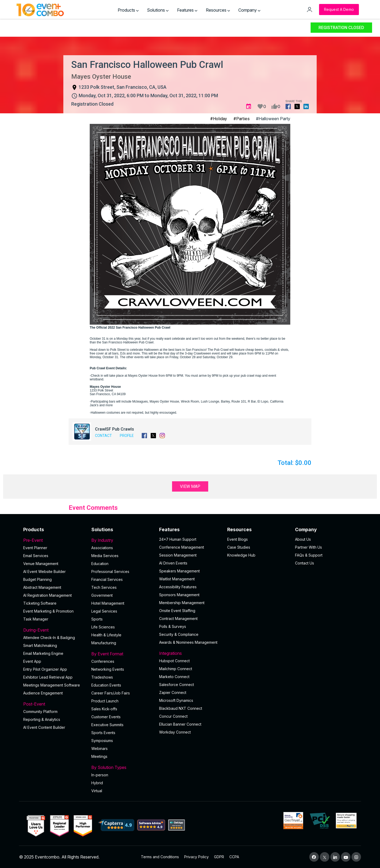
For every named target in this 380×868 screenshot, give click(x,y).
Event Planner (35, 548)
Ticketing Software (40, 603)
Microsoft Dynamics (176, 700)
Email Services (36, 556)
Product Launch (105, 701)
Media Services (105, 556)
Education (100, 564)
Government (102, 595)
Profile (127, 436)
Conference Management (182, 547)
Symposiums (102, 741)
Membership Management (182, 603)
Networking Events (108, 669)
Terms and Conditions (160, 857)
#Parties (241, 119)
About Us (303, 539)
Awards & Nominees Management (188, 642)
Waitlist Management (177, 579)
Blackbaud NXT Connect (181, 708)
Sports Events (103, 733)
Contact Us (305, 563)
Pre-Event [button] (54, 540)
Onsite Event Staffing (177, 611)
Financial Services (107, 579)
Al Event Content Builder (44, 727)
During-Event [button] (54, 630)
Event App (32, 661)
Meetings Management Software (52, 685)
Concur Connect (173, 716)
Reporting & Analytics (42, 719)
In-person (100, 775)
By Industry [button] (122, 540)
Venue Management (41, 564)
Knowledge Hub (241, 555)
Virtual (97, 791)
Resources (218, 10)
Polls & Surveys (173, 626)
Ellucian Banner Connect (180, 724)
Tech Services (104, 587)
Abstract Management (42, 587)
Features (187, 10)
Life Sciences (103, 627)
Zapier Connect (173, 692)
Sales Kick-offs (104, 709)
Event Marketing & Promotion (48, 611)
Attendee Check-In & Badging (49, 638)
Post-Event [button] (54, 704)
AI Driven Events (173, 563)
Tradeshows (102, 677)
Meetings (99, 756)
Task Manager (36, 619)
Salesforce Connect (177, 685)
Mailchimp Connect (176, 669)
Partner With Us (308, 547)
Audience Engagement (43, 693)
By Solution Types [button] (122, 767)
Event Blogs (237, 539)
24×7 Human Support (178, 539)
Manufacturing (104, 643)
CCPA (234, 857)
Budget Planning (37, 579)
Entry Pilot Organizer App (45, 669)
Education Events (106, 685)
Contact (103, 436)
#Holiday (218, 119)
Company (249, 10)
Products (128, 10)
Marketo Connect (174, 677)
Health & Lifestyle (106, 635)
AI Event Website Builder (44, 571)
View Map (190, 486)
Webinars (99, 748)
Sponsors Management (179, 595)
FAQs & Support (309, 555)
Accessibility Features (178, 587)
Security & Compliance (179, 634)
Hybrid (97, 783)
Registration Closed (341, 28)
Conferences (103, 661)
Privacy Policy (196, 857)
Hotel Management (108, 603)
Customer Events (106, 717)
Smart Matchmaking (40, 645)
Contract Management (178, 619)
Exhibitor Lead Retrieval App (48, 677)
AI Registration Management (47, 595)
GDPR (219, 857)
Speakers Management (179, 571)
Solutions (158, 10)
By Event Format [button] (122, 654)
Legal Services (104, 611)
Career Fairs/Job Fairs (111, 693)
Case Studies (239, 547)
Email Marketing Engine (43, 653)
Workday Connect (175, 732)
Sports (97, 619)
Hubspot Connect (174, 661)
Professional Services (110, 571)
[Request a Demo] (339, 10)
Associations (102, 548)
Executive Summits (107, 725)
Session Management (178, 555)
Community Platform (40, 711)
